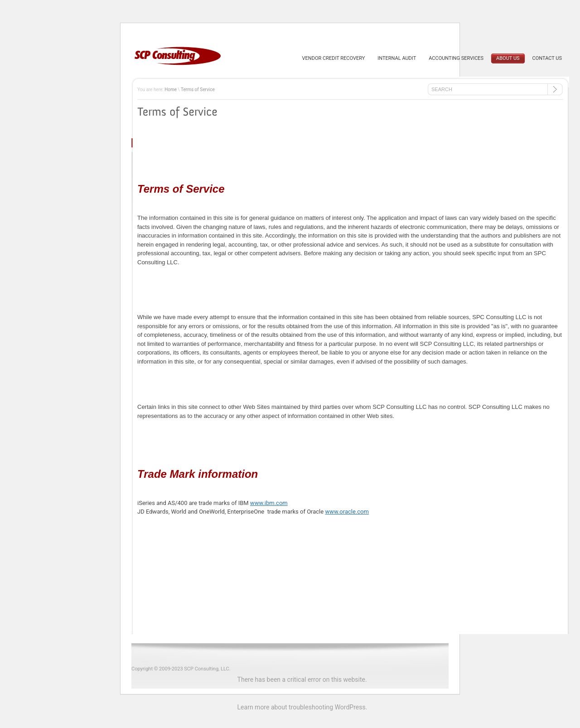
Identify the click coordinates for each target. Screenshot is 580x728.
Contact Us (547, 58)
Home (171, 90)
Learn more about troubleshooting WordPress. (302, 707)
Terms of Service (198, 90)
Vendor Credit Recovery (334, 58)
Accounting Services (456, 58)
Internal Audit (397, 58)
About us (508, 58)
